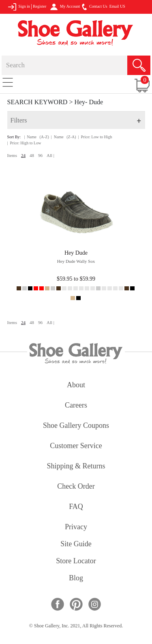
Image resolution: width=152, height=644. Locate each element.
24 (23, 155)
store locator (76, 561)
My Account (65, 7)
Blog (76, 579)
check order (76, 487)
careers (76, 406)
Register (40, 6)
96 (40, 155)
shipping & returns (76, 467)
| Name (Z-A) (64, 137)
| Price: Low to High (95, 137)
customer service (76, 446)
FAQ (76, 507)
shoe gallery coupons (76, 426)
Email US (117, 6)
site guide (76, 544)
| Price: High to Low (24, 143)
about (76, 385)
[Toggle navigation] (8, 82)
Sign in (19, 7)
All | (50, 155)
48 (32, 155)
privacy (76, 527)
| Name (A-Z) (36, 137)
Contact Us (94, 7)
